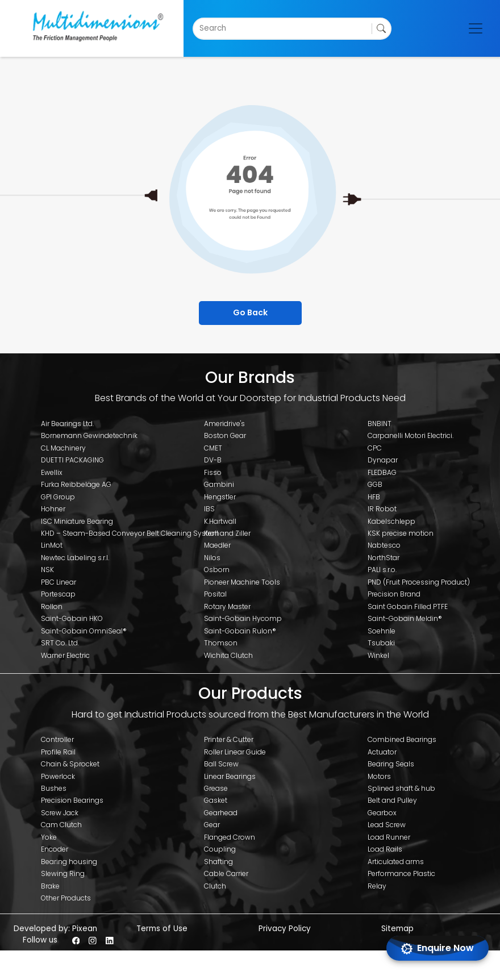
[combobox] (200, 28)
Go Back (250, 312)
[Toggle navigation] (476, 28)
